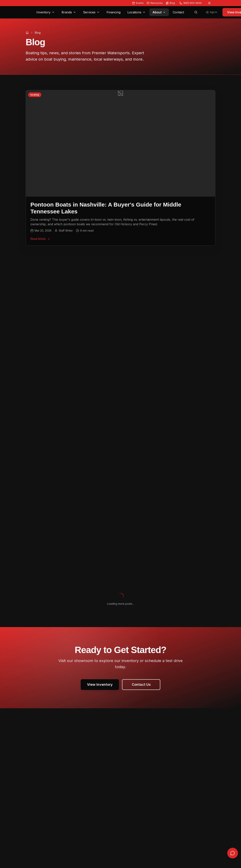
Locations (136, 12)
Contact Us (141, 684)
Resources (155, 3)
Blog (170, 3)
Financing (114, 12)
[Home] (27, 33)
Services (91, 12)
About (159, 12)
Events (138, 3)
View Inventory (100, 684)
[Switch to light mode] (209, 3)
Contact (178, 12)
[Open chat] (233, 858)
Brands (69, 12)
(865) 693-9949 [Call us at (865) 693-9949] (191, 3)
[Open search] (196, 12)
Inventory (46, 12)
